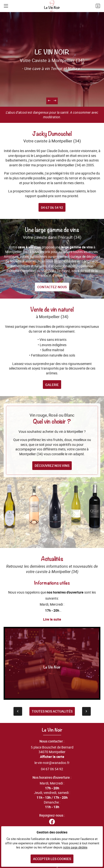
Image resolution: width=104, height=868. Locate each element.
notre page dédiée (75, 847)
